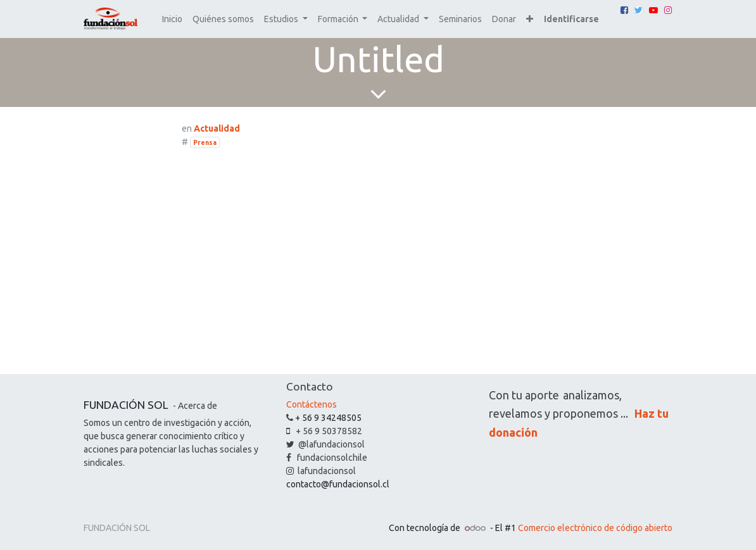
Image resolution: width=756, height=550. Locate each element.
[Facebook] (624, 10)
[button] (530, 19)
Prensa (205, 142)
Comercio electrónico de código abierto (595, 528)
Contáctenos (312, 404)
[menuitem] (172, 19)
